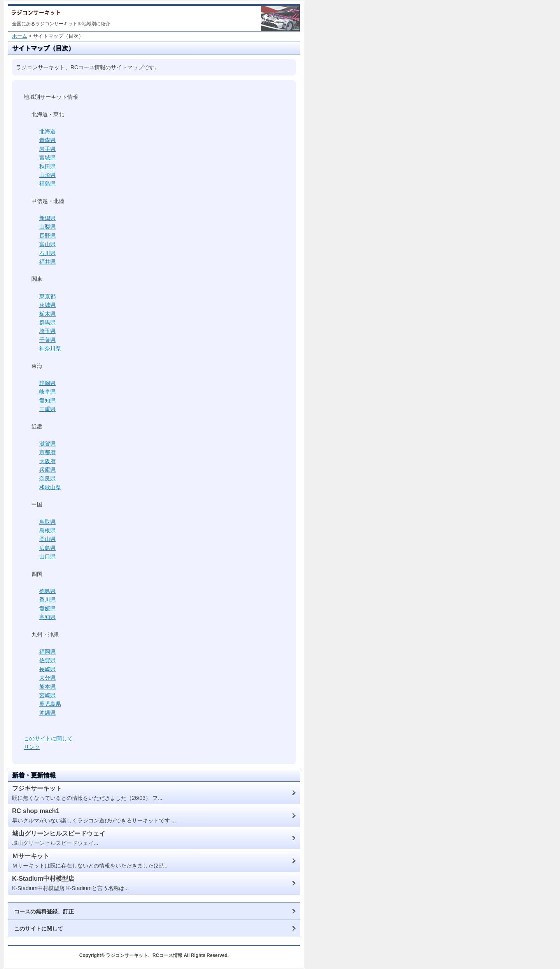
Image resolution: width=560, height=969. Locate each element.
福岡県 (47, 652)
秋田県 (47, 166)
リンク (32, 747)
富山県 (47, 244)
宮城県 (47, 157)
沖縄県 (47, 713)
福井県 (47, 262)
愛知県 (47, 401)
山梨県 (47, 227)
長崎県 (47, 669)
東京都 (47, 296)
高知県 (47, 617)
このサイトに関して (48, 738)
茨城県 (47, 305)
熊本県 (47, 687)
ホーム (20, 36)
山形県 (47, 175)
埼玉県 (47, 331)
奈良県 (47, 478)
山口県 (47, 556)
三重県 (47, 409)
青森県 (47, 140)
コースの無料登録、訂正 (44, 911)
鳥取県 (47, 522)
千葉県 (47, 340)
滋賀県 (47, 444)
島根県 (47, 530)
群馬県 (47, 322)
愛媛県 (47, 609)
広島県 (47, 548)
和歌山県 (50, 487)
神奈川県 (50, 348)
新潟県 (47, 218)
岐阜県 (47, 392)
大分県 (47, 678)
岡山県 (47, 539)
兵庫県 (47, 470)
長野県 (47, 236)
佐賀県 (47, 660)
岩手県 (47, 149)
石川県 (47, 253)
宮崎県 (47, 695)
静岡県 (47, 383)
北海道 (47, 131)
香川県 (47, 600)
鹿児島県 (50, 704)
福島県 (47, 184)
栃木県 (47, 314)
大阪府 (47, 461)
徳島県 (47, 591)
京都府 (47, 452)
